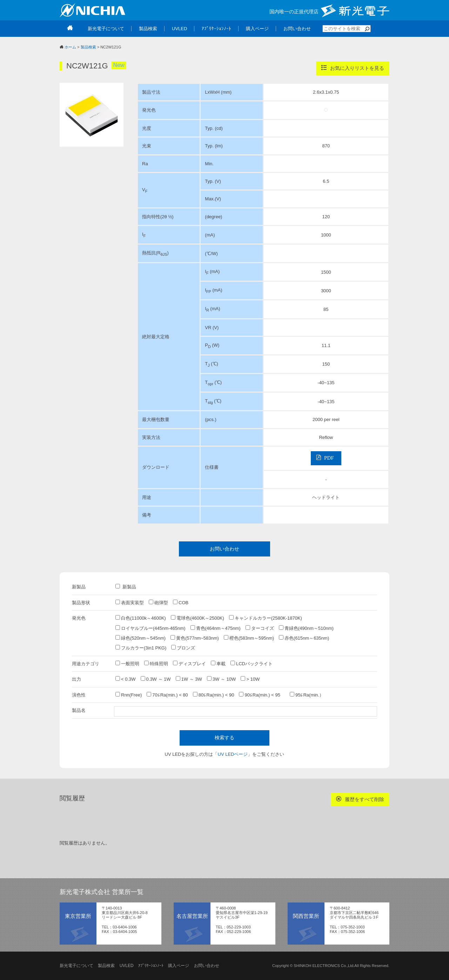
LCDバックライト (252, 664)
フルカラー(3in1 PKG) (141, 648)
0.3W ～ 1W (156, 679)
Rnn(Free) (129, 695)
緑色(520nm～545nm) (140, 638)
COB (181, 602)
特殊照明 (156, 664)
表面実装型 (130, 602)
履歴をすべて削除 (360, 799)
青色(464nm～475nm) (216, 628)
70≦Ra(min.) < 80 (167, 695)
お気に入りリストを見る (353, 68)
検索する (224, 738)
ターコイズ (260, 628)
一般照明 (127, 664)
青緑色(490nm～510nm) (306, 628)
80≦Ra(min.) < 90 (214, 695)
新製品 (126, 587)
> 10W (250, 679)
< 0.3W (126, 679)
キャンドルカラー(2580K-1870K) (266, 618)
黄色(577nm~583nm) (195, 638)
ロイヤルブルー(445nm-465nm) (150, 628)
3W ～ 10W (221, 679)
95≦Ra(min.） (307, 695)
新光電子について (76, 966)
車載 (218, 664)
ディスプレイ (189, 664)
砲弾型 (158, 602)
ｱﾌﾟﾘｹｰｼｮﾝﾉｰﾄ (151, 966)
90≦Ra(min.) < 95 (262, 695)
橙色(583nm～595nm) (249, 638)
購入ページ (179, 966)
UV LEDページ (233, 754)
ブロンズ (183, 648)
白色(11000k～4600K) (141, 618)
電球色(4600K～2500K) (197, 618)
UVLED (127, 966)
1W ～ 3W (189, 679)
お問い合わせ (224, 549)
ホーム (70, 47)
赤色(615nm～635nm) (304, 638)
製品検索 (88, 47)
